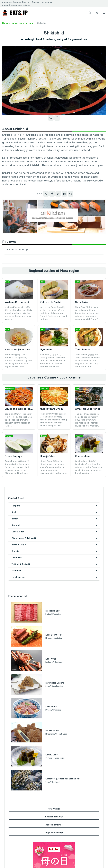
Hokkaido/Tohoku (11, 833)
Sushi (5, 799)
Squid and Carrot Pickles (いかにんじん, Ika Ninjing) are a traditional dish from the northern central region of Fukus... (19, 420)
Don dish (58, 794)
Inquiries (84, 845)
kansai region (20, 23)
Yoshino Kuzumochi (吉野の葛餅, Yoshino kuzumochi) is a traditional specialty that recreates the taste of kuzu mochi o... (18, 313)
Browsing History (62, 845)
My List (58, 841)
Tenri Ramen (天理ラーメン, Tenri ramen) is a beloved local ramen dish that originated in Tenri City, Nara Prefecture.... (88, 360)
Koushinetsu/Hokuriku (13, 841)
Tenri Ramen (83, 349)
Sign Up (58, 833)
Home (6, 23)
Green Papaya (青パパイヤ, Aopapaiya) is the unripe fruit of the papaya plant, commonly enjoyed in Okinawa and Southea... (18, 467)
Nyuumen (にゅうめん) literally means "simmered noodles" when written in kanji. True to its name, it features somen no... (53, 360)
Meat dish (59, 807)
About (83, 833)
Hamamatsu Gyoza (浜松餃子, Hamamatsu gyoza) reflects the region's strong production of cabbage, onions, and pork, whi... (53, 420)
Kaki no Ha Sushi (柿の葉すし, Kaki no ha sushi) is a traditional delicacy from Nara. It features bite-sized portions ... (53, 313)
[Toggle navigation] (104, 13)
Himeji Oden (48, 437)
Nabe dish (59, 799)
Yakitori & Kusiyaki (63, 803)
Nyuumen (46, 349)
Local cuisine (61, 811)
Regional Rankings (54, 718)
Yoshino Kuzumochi (17, 302)
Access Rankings (54, 709)
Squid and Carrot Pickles (20, 409)
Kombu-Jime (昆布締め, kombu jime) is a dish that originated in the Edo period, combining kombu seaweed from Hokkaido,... (89, 448)
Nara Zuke (81, 302)
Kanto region (9, 837)
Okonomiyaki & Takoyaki (14, 815)
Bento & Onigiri (10, 819)
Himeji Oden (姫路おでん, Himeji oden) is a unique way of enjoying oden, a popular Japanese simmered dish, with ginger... (54, 448)
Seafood (6, 807)
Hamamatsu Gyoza (52, 409)
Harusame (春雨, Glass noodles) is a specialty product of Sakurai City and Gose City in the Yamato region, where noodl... (18, 360)
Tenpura (6, 794)
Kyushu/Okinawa (11, 857)
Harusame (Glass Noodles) (21, 349)
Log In (57, 837)
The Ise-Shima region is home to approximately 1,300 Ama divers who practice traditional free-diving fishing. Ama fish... (88, 420)
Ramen (6, 803)
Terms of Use (86, 837)
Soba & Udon (9, 811)
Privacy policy (87, 841)
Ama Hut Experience (88, 409)
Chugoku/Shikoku (11, 853)
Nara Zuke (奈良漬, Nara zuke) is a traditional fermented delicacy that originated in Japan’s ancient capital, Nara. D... (87, 313)
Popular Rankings (54, 702)
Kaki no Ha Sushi (50, 302)
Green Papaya (13, 456)
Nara (32, 23)
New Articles (54, 694)
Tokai (5, 845)
